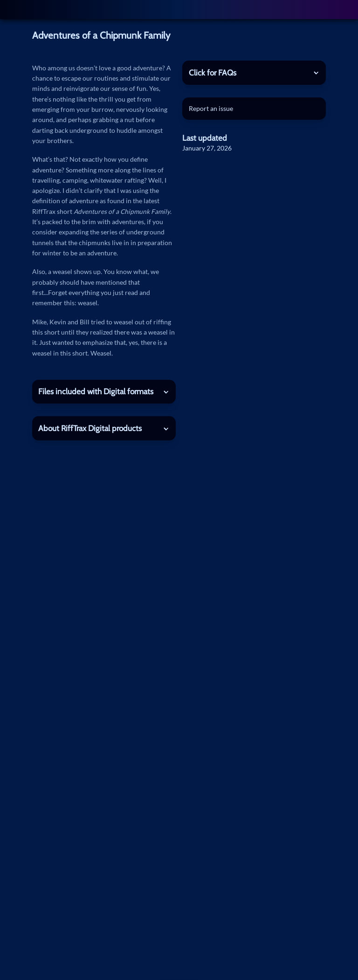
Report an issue (211, 108)
